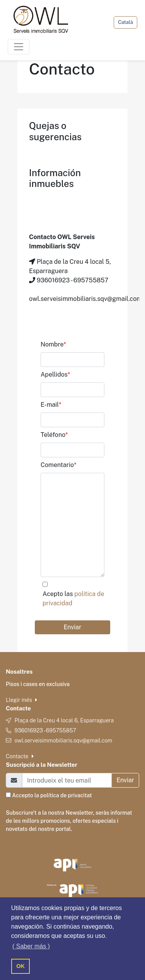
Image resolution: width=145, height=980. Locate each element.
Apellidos (55, 375)
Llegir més (21, 700)
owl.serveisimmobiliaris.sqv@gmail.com (63, 741)
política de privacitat (66, 795)
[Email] (67, 780)
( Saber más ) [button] (31, 946)
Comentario (58, 465)
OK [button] (20, 966)
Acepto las (73, 599)
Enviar (73, 627)
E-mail (51, 405)
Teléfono (54, 435)
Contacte (20, 756)
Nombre (53, 344)
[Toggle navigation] (19, 47)
